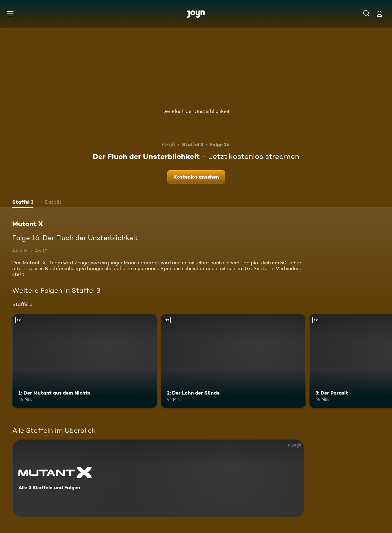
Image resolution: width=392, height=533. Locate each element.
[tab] (23, 203)
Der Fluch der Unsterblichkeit (196, 111)
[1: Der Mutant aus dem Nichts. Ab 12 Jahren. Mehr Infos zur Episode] (85, 361)
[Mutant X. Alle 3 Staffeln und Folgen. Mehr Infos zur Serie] (158, 478)
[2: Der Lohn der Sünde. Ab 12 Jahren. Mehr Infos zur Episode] (233, 361)
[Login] (379, 14)
